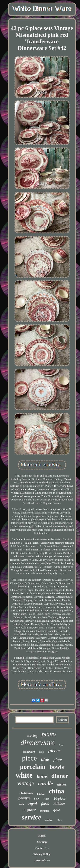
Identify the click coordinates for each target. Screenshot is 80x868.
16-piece (59, 798)
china (57, 791)
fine (61, 745)
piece (29, 758)
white (24, 775)
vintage (26, 783)
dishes (62, 784)
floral (45, 804)
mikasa (59, 804)
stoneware (29, 752)
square (30, 810)
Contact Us (42, 848)
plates (49, 734)
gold (57, 810)
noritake (49, 820)
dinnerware (38, 743)
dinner (60, 776)
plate (58, 760)
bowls (57, 767)
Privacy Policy (42, 854)
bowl (37, 799)
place (60, 820)
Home (42, 836)
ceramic (44, 811)
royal (33, 804)
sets (21, 804)
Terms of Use (42, 860)
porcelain (33, 767)
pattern (24, 798)
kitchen (41, 794)
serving (32, 736)
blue (45, 759)
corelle (46, 783)
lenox (47, 799)
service (31, 817)
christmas (26, 793)
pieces (55, 751)
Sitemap (42, 842)
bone (42, 776)
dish (41, 752)
